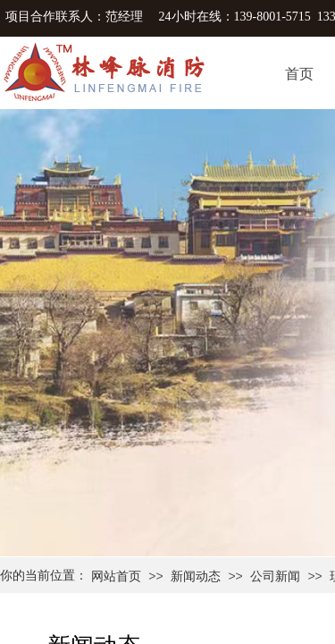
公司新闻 (275, 576)
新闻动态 (196, 576)
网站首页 (116, 576)
